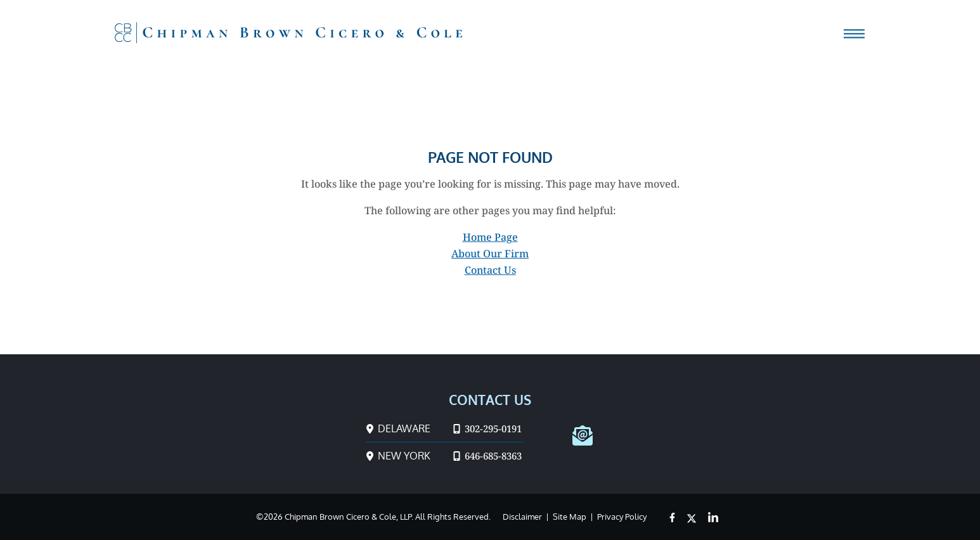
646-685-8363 (487, 456)
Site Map (570, 517)
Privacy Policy (622, 517)
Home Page (490, 237)
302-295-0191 (487, 428)
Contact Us (490, 270)
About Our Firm (490, 254)
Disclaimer (522, 517)
